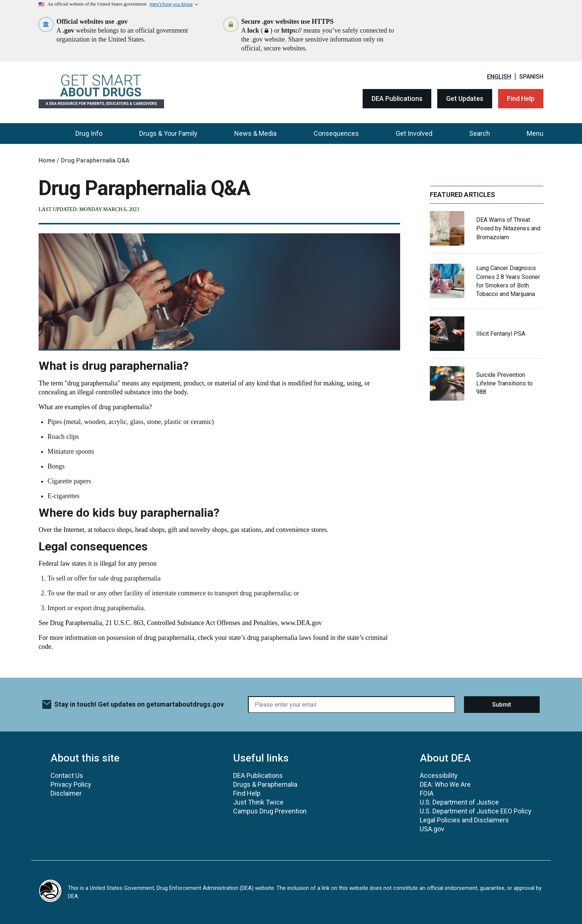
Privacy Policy (71, 784)
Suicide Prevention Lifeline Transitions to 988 (504, 383)
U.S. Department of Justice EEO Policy (476, 811)
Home (47, 160)
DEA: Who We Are (445, 784)
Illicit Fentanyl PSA (501, 334)
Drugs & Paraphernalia (265, 784)
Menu (535, 133)
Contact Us (67, 775)
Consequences (336, 133)
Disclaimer (66, 793)
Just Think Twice (258, 802)
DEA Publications (397, 98)
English (499, 77)
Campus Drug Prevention (270, 811)
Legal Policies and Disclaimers (464, 820)
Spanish (531, 77)
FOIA (427, 793)
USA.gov (432, 829)
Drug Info (89, 133)
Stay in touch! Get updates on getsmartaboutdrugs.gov (139, 704)
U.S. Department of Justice (459, 802)
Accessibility (439, 775)
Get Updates (465, 98)
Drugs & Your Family (168, 133)
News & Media (255, 133)
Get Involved (414, 133)
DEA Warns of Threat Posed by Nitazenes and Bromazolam (508, 228)
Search (480, 133)
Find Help (521, 98)
